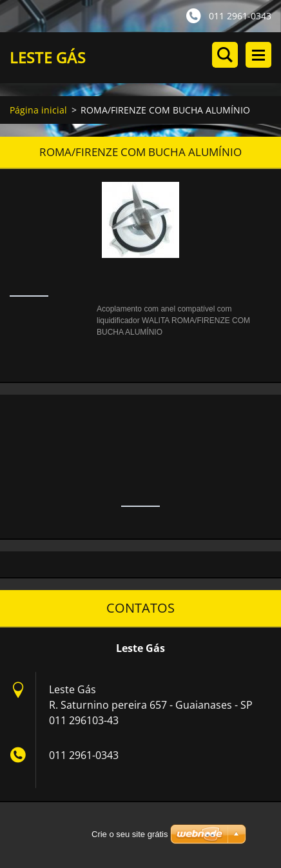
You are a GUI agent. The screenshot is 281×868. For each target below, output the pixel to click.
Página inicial (38, 110)
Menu (258, 55)
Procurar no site (225, 55)
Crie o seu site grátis (130, 834)
